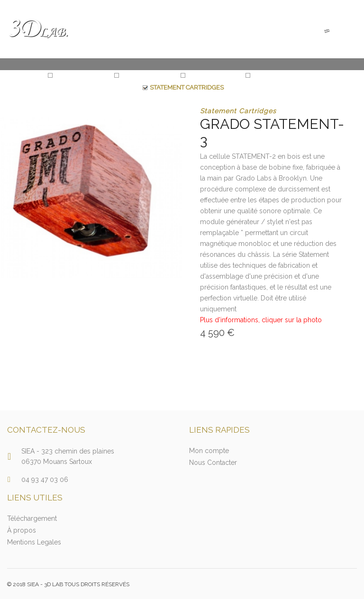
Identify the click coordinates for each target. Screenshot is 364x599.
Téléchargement (32, 518)
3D (38, 29)
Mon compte (209, 451)
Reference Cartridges (287, 75)
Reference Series (147, 75)
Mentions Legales (34, 542)
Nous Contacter (213, 463)
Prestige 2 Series (213, 75)
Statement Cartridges (187, 87)
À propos (22, 530)
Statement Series (81, 75)
